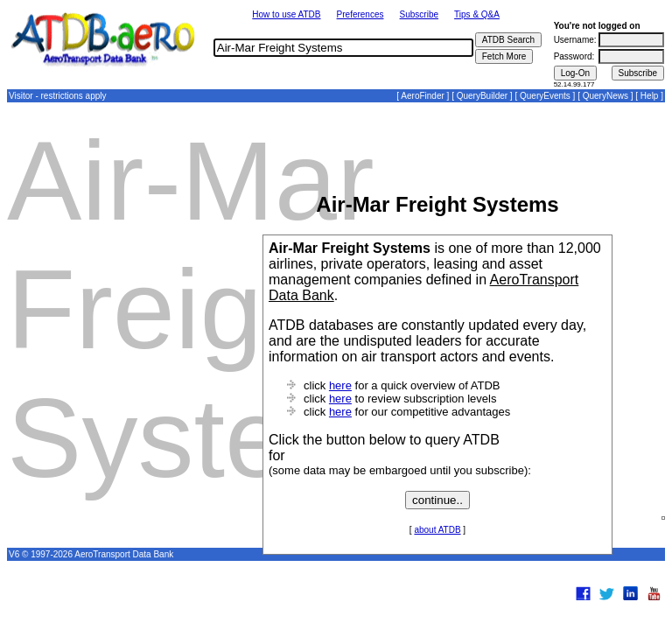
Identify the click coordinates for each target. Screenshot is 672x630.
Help (650, 96)
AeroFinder (422, 96)
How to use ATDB (286, 14)
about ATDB (437, 530)
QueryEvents (545, 96)
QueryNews (605, 96)
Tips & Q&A (477, 14)
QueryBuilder (482, 96)
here (340, 385)
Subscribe (419, 14)
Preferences (360, 14)
